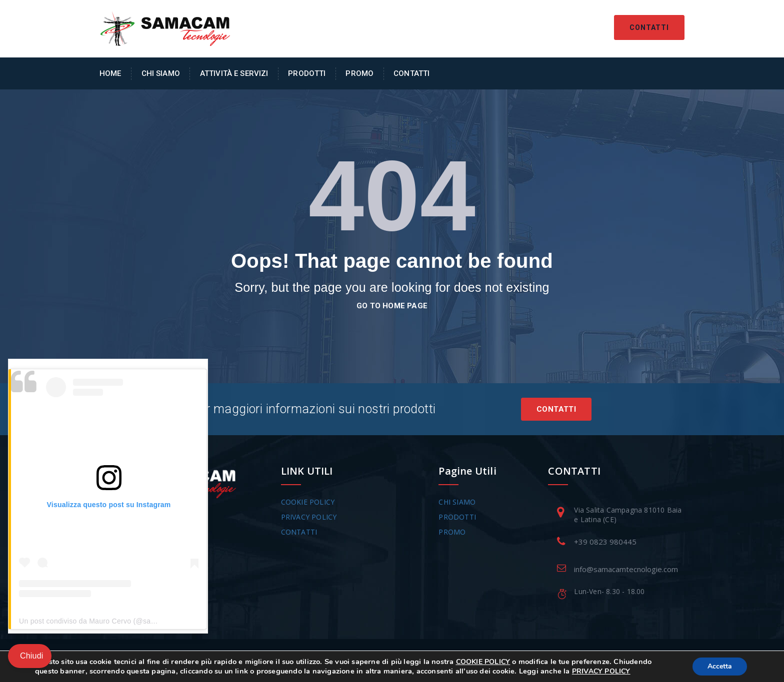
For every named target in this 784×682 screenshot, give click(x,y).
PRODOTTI (457, 517)
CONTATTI (299, 532)
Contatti (649, 27)
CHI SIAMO (457, 502)
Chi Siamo (161, 73)
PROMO (452, 532)
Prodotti (307, 73)
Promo (359, 73)
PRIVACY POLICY (309, 517)
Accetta (720, 666)
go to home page (392, 306)
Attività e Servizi (234, 73)
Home (110, 73)
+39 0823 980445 (605, 542)
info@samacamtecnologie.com (626, 569)
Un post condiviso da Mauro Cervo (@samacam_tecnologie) (117, 621)
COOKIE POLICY (308, 502)
